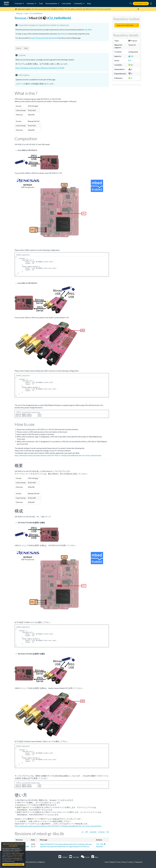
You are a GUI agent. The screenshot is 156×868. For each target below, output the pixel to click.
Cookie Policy (17, 857)
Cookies (130, 862)
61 (130, 78)
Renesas (19, 13)
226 (131, 56)
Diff (101, 844)
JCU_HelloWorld (36, 13)
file (108, 832)
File (97, 844)
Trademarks (138, 862)
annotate (93, 832)
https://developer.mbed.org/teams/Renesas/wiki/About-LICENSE (40, 68)
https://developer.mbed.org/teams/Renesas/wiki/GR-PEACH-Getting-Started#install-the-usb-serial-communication (58, 455)
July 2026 (88, 30)
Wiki (26, 48)
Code (41, 3)
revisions (101, 832)
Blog (89, 3)
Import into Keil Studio (125, 25)
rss (83, 832)
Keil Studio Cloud (141, 3)
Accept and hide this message (13, 864)
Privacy (124, 862)
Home (18, 48)
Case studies (66, 3)
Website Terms (115, 862)
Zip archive (62, 34)
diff (87, 832)
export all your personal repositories (44, 38)
